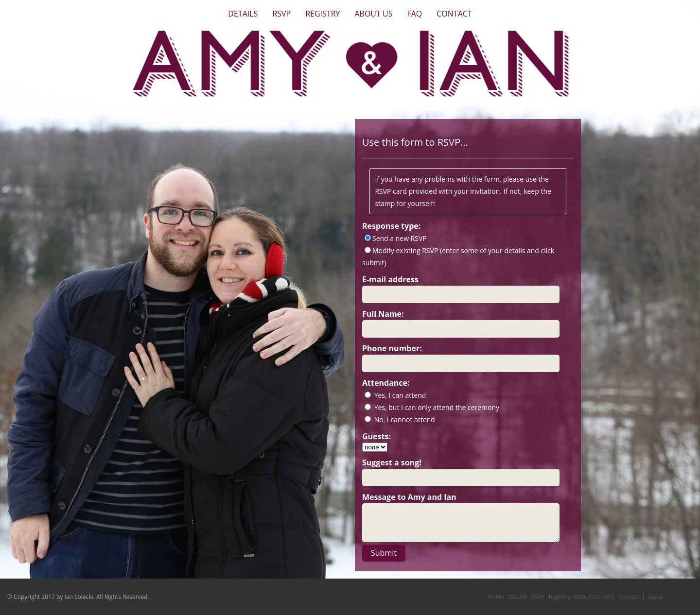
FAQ (414, 14)
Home (496, 597)
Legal (655, 597)
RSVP (281, 14)
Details (243, 14)
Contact (454, 14)
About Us (373, 14)
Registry (323, 14)
